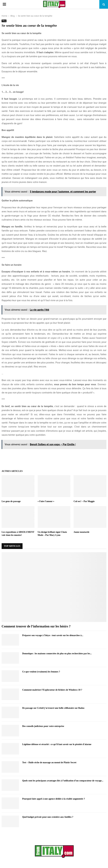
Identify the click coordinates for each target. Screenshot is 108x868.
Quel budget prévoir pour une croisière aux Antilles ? (48, 817)
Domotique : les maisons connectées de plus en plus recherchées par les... (57, 654)
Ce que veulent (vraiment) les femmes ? (41, 672)
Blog (4, 21)
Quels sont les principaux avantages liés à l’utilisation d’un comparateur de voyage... (63, 781)
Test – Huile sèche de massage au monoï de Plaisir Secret (49, 762)
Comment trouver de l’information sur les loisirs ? (36, 626)
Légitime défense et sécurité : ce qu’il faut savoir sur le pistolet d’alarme (57, 744)
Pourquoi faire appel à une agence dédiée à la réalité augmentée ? (54, 799)
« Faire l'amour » (46, 501)
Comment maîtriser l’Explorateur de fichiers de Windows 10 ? (52, 690)
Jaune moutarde (81, 532)
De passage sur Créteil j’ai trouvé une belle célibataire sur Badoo (53, 708)
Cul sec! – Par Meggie (84, 501)
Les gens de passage (11, 501)
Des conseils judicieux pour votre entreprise (43, 726)
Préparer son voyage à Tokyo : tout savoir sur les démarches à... (53, 635)
